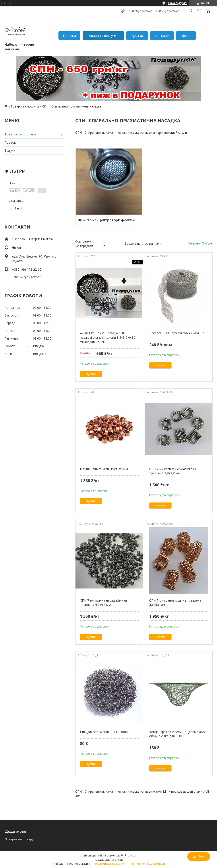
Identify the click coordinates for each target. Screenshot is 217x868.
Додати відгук (199, 11)
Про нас (137, 35)
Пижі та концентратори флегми (106, 220)
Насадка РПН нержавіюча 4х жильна (177, 333)
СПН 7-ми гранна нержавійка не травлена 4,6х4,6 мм (104, 603)
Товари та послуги (102, 35)
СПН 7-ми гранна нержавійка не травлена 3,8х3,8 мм (173, 471)
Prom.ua (131, 855)
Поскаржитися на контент (110, 864)
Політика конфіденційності (147, 864)
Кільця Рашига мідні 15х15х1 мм (104, 469)
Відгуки (10, 150)
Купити (91, 374)
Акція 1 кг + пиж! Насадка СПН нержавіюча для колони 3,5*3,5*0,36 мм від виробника (108, 337)
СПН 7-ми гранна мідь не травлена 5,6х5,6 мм (175, 603)
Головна (69, 35)
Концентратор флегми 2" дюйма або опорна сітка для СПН (177, 734)
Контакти (162, 35)
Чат (199, 856)
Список (207, 243)
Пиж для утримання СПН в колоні (105, 732)
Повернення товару (19, 839)
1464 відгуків (177, 3)
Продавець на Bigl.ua (109, 860)
